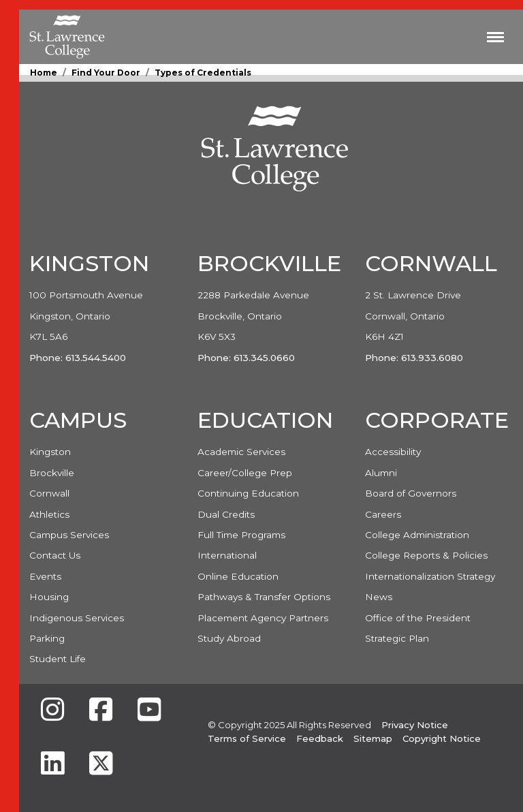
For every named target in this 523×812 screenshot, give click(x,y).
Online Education (238, 576)
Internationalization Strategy (430, 576)
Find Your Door (106, 73)
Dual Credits (226, 514)
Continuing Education (248, 493)
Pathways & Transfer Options (264, 597)
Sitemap (373, 738)
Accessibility (393, 452)
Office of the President (418, 618)
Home (44, 73)
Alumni (381, 473)
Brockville (52, 473)
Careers (383, 514)
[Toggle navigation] (495, 37)
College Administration (417, 535)
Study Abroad (229, 638)
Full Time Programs (241, 535)
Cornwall (49, 493)
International (227, 555)
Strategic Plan (397, 638)
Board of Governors (411, 493)
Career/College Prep (245, 473)
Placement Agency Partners (263, 618)
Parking (47, 638)
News (379, 597)
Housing (49, 597)
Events (45, 576)
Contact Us (55, 555)
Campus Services (69, 535)
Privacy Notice (415, 725)
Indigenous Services (77, 618)
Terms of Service (247, 738)
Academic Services (241, 452)
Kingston (50, 452)
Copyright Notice (442, 738)
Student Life (58, 659)
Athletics (49, 514)
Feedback (320, 738)
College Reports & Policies (426, 555)
